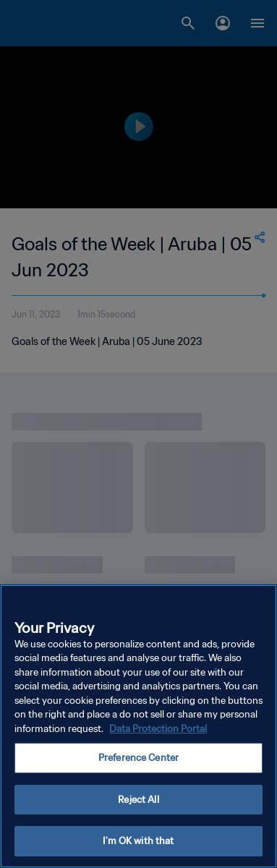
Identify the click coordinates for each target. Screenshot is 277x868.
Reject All (138, 800)
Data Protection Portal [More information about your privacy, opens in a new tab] (158, 729)
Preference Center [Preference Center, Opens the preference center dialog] (138, 758)
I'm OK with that (138, 841)
